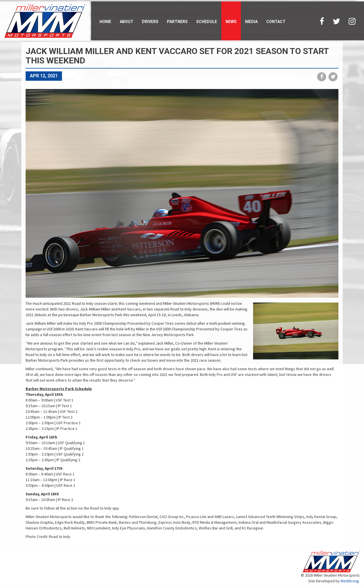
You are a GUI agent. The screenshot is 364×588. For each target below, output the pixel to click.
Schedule (207, 22)
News (231, 22)
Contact (276, 22)
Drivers (150, 22)
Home (105, 22)
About (127, 22)
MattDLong (350, 581)
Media (251, 22)
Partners (177, 22)
